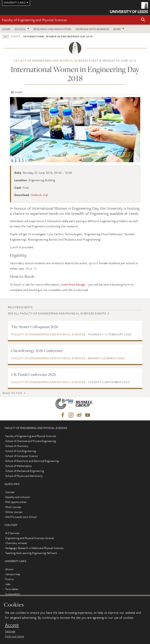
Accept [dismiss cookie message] (12, 625)
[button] (143, 20)
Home (6, 29)
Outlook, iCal (39, 195)
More (117, 29)
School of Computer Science (22, 456)
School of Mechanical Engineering (25, 471)
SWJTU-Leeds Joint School (21, 517)
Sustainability (13, 594)
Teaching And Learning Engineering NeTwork (31, 553)
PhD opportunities (16, 502)
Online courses (14, 512)
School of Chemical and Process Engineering (31, 441)
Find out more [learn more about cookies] (15, 636)
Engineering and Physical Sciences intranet (30, 538)
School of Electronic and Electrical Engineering (32, 461)
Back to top (12, 393)
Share (19, 92)
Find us (9, 579)
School (20, 29)
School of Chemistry (17, 446)
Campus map (13, 574)
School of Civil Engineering (21, 451)
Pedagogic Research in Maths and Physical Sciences (34, 548)
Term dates (12, 589)
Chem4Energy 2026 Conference (37, 351)
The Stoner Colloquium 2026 (35, 327)
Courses (10, 492)
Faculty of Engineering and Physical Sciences (35, 20)
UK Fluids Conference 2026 (34, 374)
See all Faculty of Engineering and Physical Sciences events (57, 313)
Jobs (8, 584)
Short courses (13, 507)
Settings (10, 631)
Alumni (9, 569)
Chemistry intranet (16, 543)
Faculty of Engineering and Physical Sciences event (56, 60)
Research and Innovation (52, 29)
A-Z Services (12, 533)
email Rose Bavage (73, 284)
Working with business (92, 29)
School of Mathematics (18, 466)
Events (16, 36)
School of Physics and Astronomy (24, 476)
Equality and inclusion (18, 497)
